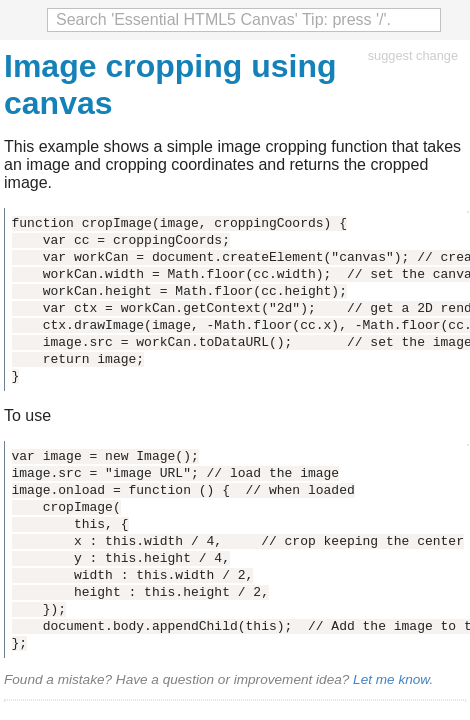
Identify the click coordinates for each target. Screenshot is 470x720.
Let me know (391, 679)
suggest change (413, 55)
